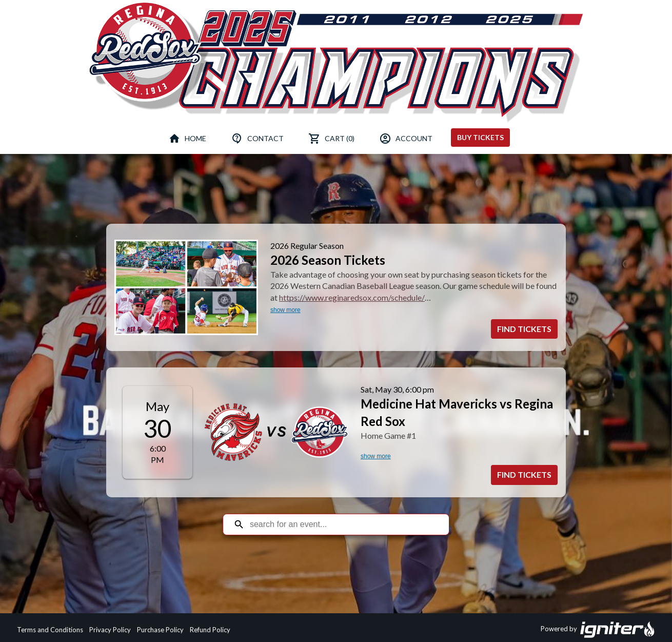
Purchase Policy (160, 630)
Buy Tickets (480, 137)
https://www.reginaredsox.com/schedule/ (352, 297)
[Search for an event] (344, 524)
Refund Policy (210, 630)
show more (285, 310)
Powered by (598, 630)
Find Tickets (524, 329)
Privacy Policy (110, 630)
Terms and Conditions (50, 630)
